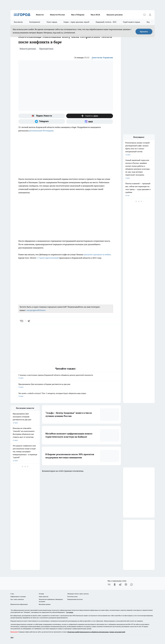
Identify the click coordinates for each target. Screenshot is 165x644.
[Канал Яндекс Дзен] (90, 116)
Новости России (57, 15)
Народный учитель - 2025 (106, 22)
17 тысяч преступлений (48, 258)
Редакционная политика (75, 599)
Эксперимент (35, 22)
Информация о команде (18, 597)
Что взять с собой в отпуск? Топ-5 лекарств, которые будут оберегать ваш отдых (66, 395)
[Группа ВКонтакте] (109, 585)
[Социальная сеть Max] (90, 122)
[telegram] (30, 321)
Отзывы (41, 594)
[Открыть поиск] (145, 15)
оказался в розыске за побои (97, 254)
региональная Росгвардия (41, 131)
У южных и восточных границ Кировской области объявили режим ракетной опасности (66, 377)
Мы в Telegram (78, 15)
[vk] (22, 321)
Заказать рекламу (115, 15)
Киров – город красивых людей (76, 22)
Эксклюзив (18, 22)
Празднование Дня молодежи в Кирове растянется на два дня (66, 386)
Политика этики (72, 597)
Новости (40, 15)
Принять (144, 32)
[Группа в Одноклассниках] (115, 585)
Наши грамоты (44, 597)
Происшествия (46, 49)
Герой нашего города (132, 22)
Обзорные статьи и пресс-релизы (78, 594)
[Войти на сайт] (150, 15)
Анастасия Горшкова (102, 57)
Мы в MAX (95, 15)
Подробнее (70, 612)
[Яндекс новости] (42, 116)
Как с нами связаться (17, 599)
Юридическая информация (19, 604)
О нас (12, 594)
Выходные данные (45, 604)
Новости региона (28, 49)
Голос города (52, 22)
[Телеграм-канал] (42, 122)
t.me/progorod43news (36, 310)
